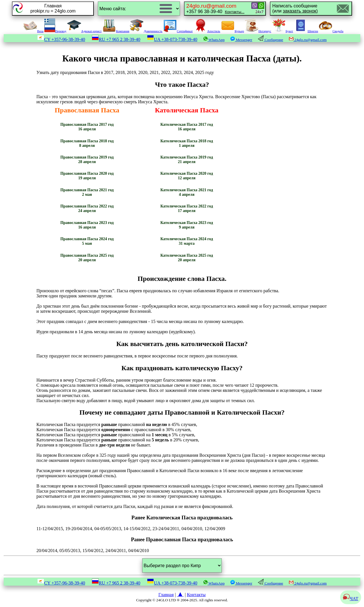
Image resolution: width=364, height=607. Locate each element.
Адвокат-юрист (84, 31)
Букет (282, 31)
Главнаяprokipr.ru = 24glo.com (53, 8)
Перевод (55, 31)
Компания (116, 31)
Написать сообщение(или (295, 8)
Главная (166, 595)
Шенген (306, 31)
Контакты (196, 595)
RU (116, 39)
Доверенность (146, 31)
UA (172, 39)
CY (61, 39)
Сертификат (178, 31)
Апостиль (207, 31)
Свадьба (331, 31)
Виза (33, 31)
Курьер (232, 31)
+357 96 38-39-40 (215, 8)
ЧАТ (351, 599)
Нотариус (258, 31)
